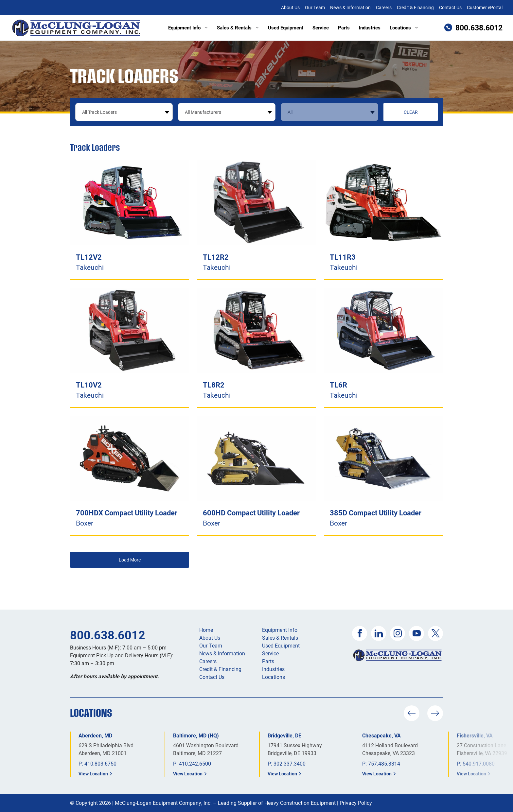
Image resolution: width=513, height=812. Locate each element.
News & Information (350, 7)
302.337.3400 (290, 763)
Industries (370, 27)
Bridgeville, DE (284, 735)
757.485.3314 (384, 763)
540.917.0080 (479, 763)
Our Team (315, 7)
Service (321, 27)
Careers (384, 7)
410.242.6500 (195, 763)
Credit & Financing (415, 7)
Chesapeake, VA (381, 735)
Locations (404, 27)
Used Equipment (286, 27)
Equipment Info (188, 27)
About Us (290, 7)
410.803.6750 (100, 763)
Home (206, 630)
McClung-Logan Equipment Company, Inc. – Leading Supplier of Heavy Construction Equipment (225, 803)
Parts (344, 27)
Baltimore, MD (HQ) (196, 735)
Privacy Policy (356, 803)
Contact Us (450, 7)
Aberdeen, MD (95, 735)
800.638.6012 (108, 635)
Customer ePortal (485, 7)
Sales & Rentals (238, 27)
